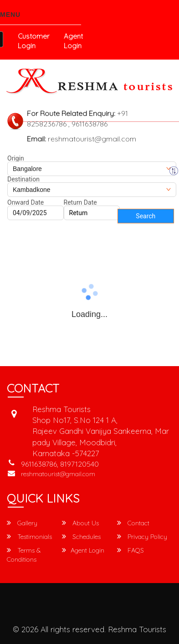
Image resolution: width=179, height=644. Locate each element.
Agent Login (73, 41)
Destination (23, 179)
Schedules (81, 537)
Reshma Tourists (137, 629)
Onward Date (26, 202)
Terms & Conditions (24, 555)
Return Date (80, 202)
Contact (133, 523)
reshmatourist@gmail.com (58, 474)
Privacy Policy (142, 537)
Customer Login (33, 41)
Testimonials (29, 537)
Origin (16, 158)
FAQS (130, 550)
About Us (80, 523)
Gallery (22, 523)
